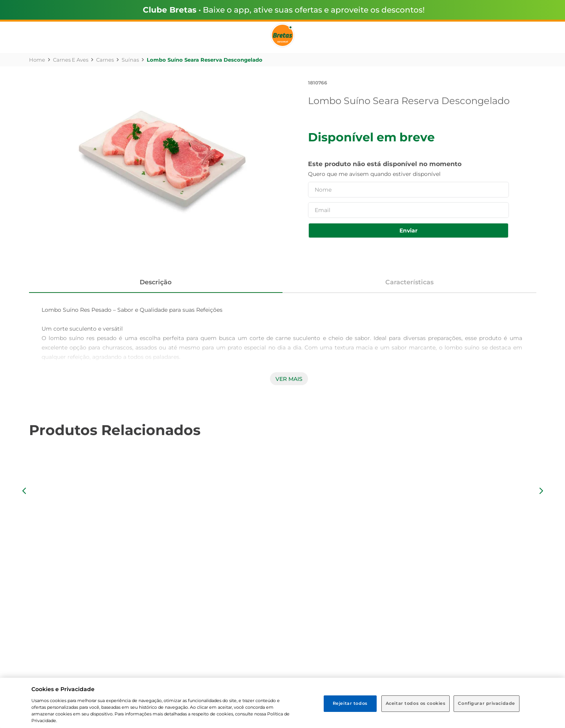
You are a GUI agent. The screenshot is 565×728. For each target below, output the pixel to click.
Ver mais (289, 379)
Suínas (130, 60)
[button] (24, 491)
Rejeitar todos (350, 703)
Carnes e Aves (71, 60)
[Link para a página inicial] (37, 60)
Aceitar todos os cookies (416, 703)
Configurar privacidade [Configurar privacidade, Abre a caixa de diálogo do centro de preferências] (487, 703)
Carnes (105, 60)
